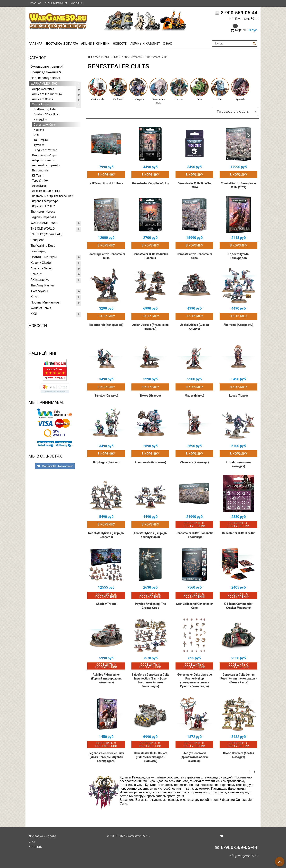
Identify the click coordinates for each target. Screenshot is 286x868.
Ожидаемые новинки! (47, 67)
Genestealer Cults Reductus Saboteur (150, 256)
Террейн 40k (40, 181)
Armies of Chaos (43, 99)
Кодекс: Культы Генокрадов (238, 256)
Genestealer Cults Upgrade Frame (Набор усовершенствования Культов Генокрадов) (195, 680)
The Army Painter (42, 285)
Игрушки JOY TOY (44, 206)
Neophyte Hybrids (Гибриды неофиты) (106, 535)
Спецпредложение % (46, 72)
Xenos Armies (41, 104)
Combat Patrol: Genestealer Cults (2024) (238, 185)
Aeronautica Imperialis (46, 165)
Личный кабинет (56, 3)
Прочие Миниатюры (45, 302)
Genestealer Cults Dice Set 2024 (195, 185)
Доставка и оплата (62, 44)
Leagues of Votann (45, 150)
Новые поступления (45, 78)
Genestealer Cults (45, 125)
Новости (120, 44)
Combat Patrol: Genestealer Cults (194, 256)
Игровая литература (45, 201)
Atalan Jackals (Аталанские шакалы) (150, 327)
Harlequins (40, 120)
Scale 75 (37, 274)
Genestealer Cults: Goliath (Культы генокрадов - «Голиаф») (150, 757)
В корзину (106, 175)
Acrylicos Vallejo (42, 268)
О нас (167, 44)
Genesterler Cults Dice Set (239, 533)
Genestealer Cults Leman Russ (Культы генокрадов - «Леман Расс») (238, 679)
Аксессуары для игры (46, 191)
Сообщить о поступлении (194, 525)
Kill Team (38, 176)
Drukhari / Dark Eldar (46, 114)
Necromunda (40, 170)
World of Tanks (41, 308)
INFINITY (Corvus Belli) (46, 234)
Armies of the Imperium (47, 94)
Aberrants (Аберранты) (238, 325)
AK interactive (40, 280)
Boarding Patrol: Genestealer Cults (106, 256)
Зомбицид (38, 251)
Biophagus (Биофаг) (106, 462)
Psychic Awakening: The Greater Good (150, 606)
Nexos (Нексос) (150, 396)
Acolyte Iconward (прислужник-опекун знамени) (194, 757)
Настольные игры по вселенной (53, 196)
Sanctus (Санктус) (106, 396)
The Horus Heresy (43, 212)
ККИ (34, 314)
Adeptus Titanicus (43, 160)
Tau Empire (41, 140)
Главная (36, 3)
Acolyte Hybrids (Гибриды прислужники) (150, 535)
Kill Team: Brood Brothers (106, 183)
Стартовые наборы (44, 155)
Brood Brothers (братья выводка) (239, 755)
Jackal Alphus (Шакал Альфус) (194, 327)
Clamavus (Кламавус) (195, 462)
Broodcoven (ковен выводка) (238, 464)
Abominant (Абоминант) (150, 462)
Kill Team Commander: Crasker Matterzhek (239, 606)
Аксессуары (39, 291)
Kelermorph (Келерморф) (106, 325)
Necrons (39, 130)
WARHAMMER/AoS (44, 223)
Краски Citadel (41, 263)
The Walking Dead (43, 246)
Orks (37, 135)
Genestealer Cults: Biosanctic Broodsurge (194, 535)
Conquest (37, 240)
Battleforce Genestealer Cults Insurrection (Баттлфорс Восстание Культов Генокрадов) (150, 680)
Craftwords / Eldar (45, 109)
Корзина (76, 3)
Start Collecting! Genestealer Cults (195, 606)
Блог (32, 841)
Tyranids (39, 145)
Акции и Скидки (95, 44)
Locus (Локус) (238, 396)
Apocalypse (39, 186)
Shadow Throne (106, 604)
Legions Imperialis (43, 217)
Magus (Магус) (194, 396)
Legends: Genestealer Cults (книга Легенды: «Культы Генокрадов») (106, 757)
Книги (35, 297)
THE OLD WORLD (43, 229)
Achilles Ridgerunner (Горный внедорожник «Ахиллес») (106, 679)
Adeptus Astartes (43, 89)
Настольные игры (44, 257)
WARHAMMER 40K (44, 84)
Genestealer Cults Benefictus (150, 183)
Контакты (35, 847)
